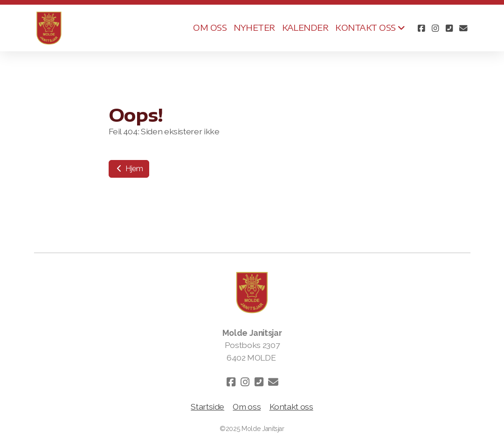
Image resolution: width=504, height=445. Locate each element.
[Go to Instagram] (435, 28)
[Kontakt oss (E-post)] (463, 28)
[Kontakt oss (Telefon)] (449, 28)
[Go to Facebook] (421, 28)
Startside (207, 407)
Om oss (247, 407)
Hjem (129, 169)
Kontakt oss (291, 407)
